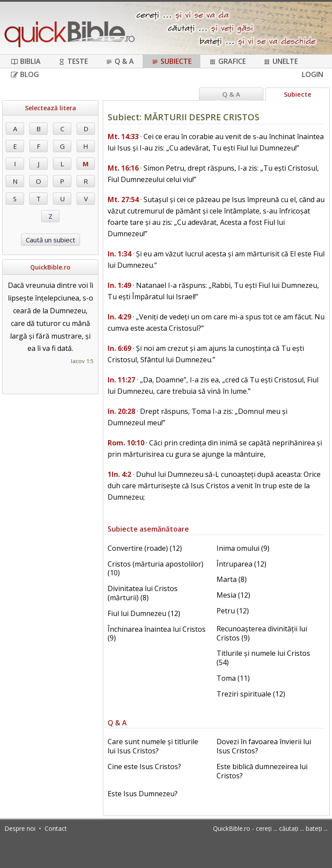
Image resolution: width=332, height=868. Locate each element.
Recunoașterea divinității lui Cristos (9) (262, 633)
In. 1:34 (119, 254)
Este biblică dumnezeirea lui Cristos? (262, 771)
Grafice (227, 61)
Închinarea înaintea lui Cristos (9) (157, 634)
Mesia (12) (233, 595)
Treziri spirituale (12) (251, 694)
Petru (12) (233, 611)
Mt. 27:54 (123, 199)
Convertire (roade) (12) (145, 548)
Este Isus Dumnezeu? (143, 794)
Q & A (120, 61)
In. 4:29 (119, 317)
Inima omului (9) (243, 548)
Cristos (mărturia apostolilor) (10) (156, 569)
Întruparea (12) (241, 564)
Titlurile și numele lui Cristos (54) (263, 658)
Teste (73, 61)
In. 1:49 (119, 285)
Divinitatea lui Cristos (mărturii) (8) (143, 593)
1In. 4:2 (119, 474)
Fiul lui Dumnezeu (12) (144, 613)
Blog (25, 74)
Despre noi (20, 828)
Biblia (26, 61)
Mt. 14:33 (123, 136)
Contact (56, 828)
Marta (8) (232, 579)
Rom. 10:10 (126, 443)
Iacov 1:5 (82, 361)
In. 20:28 (121, 411)
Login (313, 74)
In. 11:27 (121, 380)
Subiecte (171, 61)
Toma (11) (233, 678)
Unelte (281, 61)
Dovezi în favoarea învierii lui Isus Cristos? (264, 746)
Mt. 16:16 (123, 168)
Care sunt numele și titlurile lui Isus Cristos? (153, 746)
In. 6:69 (119, 348)
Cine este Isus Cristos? (144, 766)
